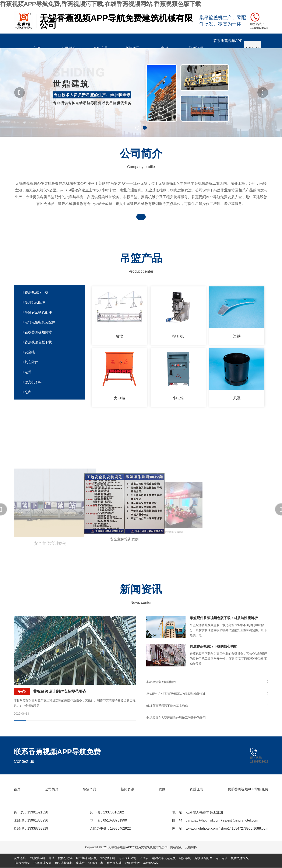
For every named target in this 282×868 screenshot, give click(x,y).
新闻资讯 (127, 789)
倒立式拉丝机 (64, 863)
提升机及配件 (34, 302)
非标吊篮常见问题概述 (207, 682)
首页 (17, 789)
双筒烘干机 (108, 858)
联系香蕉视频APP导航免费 (248, 789)
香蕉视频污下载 (36, 292)
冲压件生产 (132, 863)
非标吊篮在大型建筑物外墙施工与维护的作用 (207, 718)
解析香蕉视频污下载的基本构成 (207, 706)
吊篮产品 (89, 789)
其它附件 (30, 362)
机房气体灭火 (240, 858)
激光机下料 (32, 382)
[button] (20, 93)
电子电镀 (222, 858)
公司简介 (52, 789)
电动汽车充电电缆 (164, 858)
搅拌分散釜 (65, 858)
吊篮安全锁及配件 (37, 312)
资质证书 (196, 789)
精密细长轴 (114, 863)
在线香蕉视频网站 (37, 332)
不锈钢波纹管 (43, 863)
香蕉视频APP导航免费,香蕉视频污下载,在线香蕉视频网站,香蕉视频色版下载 (101, 4)
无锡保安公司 (127, 858)
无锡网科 (191, 847)
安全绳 (29, 352)
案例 (162, 789)
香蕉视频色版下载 (37, 342)
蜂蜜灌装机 (38, 858)
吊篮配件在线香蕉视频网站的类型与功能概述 (207, 694)
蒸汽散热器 (151, 863)
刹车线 (81, 863)
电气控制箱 (23, 863)
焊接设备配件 (203, 858)
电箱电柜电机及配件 (39, 322)
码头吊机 (185, 858)
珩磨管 (144, 858)
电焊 (27, 372)
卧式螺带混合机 (87, 858)
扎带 (52, 858)
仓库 (27, 392)
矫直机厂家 (96, 863)
